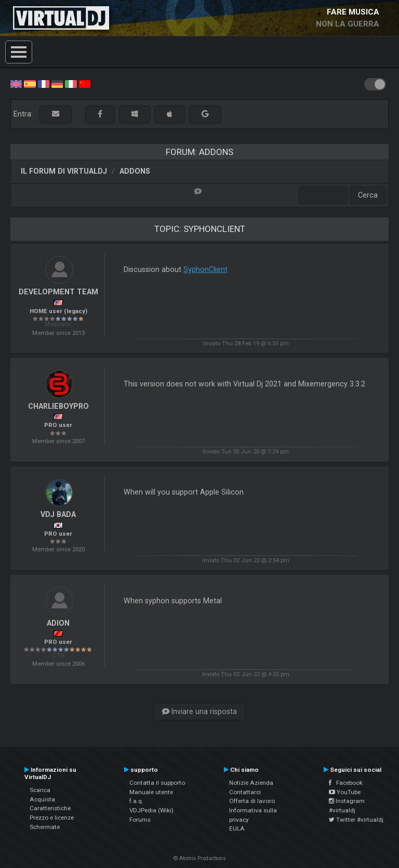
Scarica (40, 790)
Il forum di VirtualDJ (64, 171)
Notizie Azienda (251, 783)
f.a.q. (136, 801)
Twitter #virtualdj (356, 820)
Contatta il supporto (157, 783)
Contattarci (245, 792)
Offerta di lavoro (252, 801)
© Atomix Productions (200, 858)
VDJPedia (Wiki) (151, 810)
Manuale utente (151, 792)
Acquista (42, 799)
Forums (140, 820)
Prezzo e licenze (52, 818)
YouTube (345, 792)
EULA (237, 828)
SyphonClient (205, 269)
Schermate (45, 827)
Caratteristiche (50, 808)
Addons (135, 171)
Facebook (346, 783)
